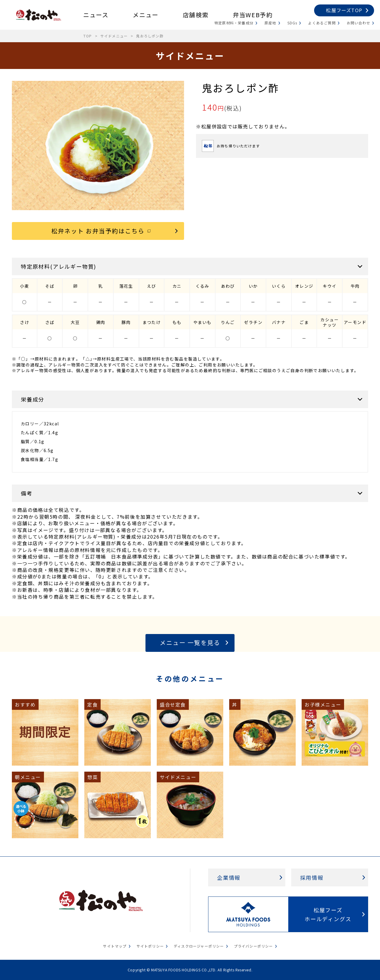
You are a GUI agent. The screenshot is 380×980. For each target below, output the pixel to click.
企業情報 (229, 877)
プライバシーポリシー (254, 946)
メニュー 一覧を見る (190, 642)
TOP (88, 36)
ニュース (96, 15)
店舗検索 (196, 15)
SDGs (292, 23)
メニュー (145, 15)
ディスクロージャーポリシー (199, 946)
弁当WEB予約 (253, 15)
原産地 (270, 23)
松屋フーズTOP (344, 10)
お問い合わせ (358, 23)
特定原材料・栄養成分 (234, 23)
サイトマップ (115, 946)
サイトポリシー (150, 946)
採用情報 (312, 877)
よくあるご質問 (322, 23)
